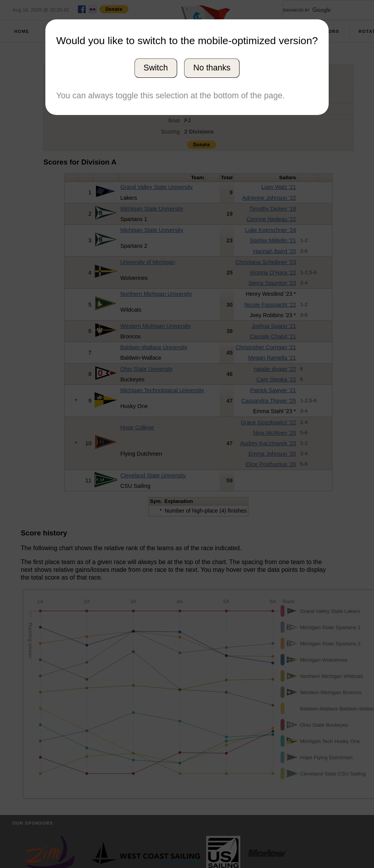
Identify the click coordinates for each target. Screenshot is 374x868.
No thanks (212, 68)
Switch (156, 68)
